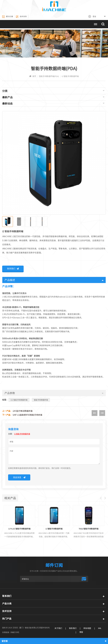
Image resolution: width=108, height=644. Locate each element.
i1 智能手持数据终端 (54, 529)
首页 (33, 76)
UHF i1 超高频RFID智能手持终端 (27, 415)
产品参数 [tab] (54, 393)
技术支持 (21, 17)
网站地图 (87, 629)
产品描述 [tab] (54, 280)
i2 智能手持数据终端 (22, 434)
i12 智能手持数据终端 (19, 400)
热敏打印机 (15, 633)
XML (100, 629)
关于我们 (58, 629)
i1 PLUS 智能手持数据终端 (19, 529)
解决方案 (8, 17)
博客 (81, 633)
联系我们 (13, 269)
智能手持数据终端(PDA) (49, 76)
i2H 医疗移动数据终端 (23, 411)
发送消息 (19, 478)
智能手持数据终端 (41, 400)
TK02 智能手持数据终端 (89, 529)
